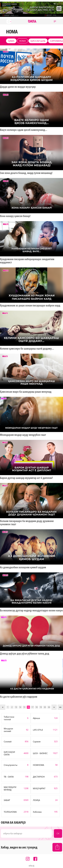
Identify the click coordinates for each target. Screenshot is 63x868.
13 (16, 707)
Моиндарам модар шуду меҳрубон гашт (23, 435)
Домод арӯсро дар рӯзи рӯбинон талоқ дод (25, 654)
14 (20, 707)
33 (45, 707)
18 (37, 707)
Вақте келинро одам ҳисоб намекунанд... (24, 130)
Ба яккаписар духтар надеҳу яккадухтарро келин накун (31, 610)
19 (41, 707)
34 (49, 707)
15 (24, 707)
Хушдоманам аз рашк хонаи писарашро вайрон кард (30, 305)
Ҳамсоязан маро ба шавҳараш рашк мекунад (26, 392)
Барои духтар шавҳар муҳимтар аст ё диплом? (26, 478)
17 (32, 707)
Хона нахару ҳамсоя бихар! (15, 216)
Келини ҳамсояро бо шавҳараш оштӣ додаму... (27, 349)
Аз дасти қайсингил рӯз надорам (19, 697)
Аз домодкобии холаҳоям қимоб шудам (23, 567)
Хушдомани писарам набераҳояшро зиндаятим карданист (27, 261)
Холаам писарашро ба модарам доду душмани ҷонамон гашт (27, 523)
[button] (55, 21)
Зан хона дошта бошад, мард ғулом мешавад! (26, 173)
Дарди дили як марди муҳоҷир (18, 87)
